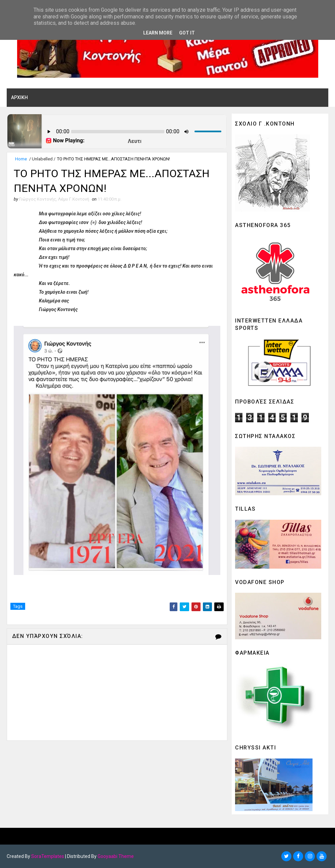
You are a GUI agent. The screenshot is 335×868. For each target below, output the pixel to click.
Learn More (158, 33)
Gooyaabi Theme (116, 856)
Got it (187, 33)
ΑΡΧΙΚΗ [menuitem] (19, 97)
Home (21, 159)
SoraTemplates (48, 856)
